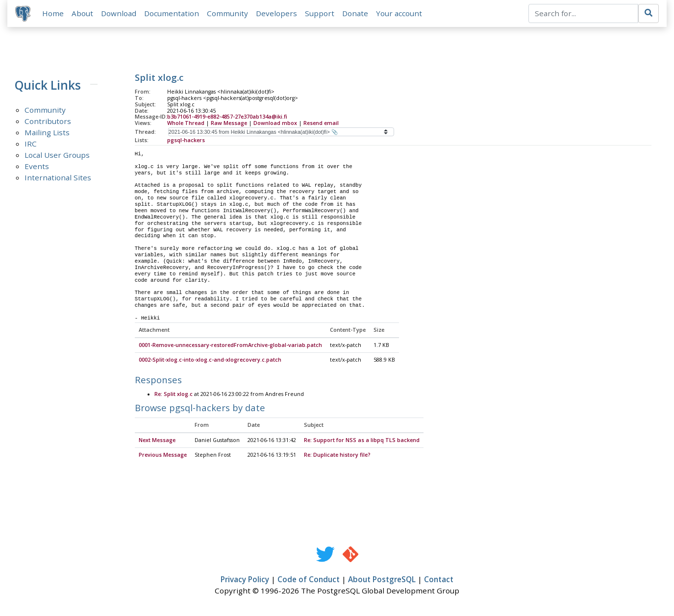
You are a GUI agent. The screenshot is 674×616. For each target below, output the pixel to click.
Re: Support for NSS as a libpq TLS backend (362, 441)
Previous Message (163, 455)
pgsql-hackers (186, 140)
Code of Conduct (309, 580)
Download (119, 13)
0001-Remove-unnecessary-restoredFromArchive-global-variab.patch (230, 345)
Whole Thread (186, 123)
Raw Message (229, 123)
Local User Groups (57, 155)
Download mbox (275, 123)
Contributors (48, 121)
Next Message (157, 441)
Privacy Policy (245, 580)
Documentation (172, 13)
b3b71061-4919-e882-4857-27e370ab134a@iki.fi (227, 117)
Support (320, 13)
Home (53, 13)
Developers (276, 13)
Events (37, 166)
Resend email (321, 123)
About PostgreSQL (382, 580)
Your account (399, 13)
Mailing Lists (47, 132)
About (82, 13)
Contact (439, 580)
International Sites (58, 177)
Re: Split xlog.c (174, 394)
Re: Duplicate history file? (337, 455)
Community (227, 13)
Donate (355, 13)
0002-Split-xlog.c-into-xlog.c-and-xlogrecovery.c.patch (210, 360)
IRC (31, 144)
